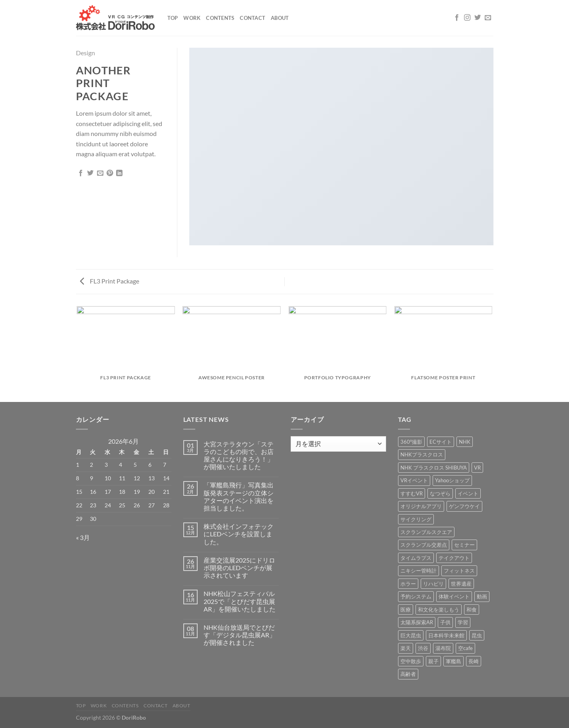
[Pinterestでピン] (110, 173)
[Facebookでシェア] (81, 173)
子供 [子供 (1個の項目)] (445, 622)
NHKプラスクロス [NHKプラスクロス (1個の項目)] (422, 454)
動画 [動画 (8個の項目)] (482, 596)
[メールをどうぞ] (488, 18)
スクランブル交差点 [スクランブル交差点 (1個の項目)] (424, 545)
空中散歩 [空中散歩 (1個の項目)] (411, 661)
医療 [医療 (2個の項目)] (406, 610)
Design (85, 53)
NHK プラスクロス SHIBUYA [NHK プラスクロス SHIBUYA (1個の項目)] (434, 468)
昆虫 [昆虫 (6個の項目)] (477, 635)
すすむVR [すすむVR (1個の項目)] (412, 493)
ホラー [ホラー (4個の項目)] (408, 584)
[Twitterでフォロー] (478, 18)
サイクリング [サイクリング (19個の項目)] (416, 519)
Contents (220, 18)
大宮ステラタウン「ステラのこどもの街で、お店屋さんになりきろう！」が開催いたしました (239, 455)
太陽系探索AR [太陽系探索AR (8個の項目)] (417, 622)
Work (192, 18)
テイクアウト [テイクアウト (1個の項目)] (454, 558)
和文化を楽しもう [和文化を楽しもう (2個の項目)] (439, 610)
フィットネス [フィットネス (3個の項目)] (459, 571)
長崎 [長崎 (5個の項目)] (474, 661)
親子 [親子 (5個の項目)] (433, 661)
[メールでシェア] (100, 173)
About (280, 18)
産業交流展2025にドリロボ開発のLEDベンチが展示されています (239, 568)
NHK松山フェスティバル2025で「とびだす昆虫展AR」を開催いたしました (240, 601)
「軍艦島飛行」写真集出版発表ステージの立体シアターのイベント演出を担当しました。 (239, 496)
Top (173, 18)
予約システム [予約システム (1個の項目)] (416, 596)
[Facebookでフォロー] (457, 18)
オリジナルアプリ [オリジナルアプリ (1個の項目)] (421, 506)
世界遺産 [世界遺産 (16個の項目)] (461, 584)
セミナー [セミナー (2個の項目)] (464, 545)
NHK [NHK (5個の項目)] (465, 442)
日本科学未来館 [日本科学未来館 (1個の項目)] (446, 635)
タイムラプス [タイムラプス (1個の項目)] (416, 558)
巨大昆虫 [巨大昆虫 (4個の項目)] (411, 635)
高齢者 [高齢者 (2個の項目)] (408, 674)
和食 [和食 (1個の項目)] (472, 610)
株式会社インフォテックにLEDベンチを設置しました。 (239, 534)
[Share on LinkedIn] (119, 173)
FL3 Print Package (110, 281)
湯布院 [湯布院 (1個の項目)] (443, 648)
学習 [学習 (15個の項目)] (463, 622)
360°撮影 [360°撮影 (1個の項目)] (411, 442)
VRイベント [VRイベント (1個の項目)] (414, 480)
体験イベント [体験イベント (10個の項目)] (454, 596)
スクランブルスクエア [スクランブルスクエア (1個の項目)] (426, 532)
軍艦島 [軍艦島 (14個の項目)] (453, 661)
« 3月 (83, 537)
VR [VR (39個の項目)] (477, 468)
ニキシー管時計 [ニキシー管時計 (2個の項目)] (418, 571)
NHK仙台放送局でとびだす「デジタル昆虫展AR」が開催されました (240, 635)
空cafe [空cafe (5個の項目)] (465, 648)
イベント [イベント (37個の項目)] (468, 493)
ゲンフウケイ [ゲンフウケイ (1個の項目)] (464, 506)
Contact (252, 18)
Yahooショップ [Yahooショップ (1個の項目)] (452, 480)
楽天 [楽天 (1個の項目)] (406, 648)
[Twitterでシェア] (90, 173)
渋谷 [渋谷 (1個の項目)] (423, 648)
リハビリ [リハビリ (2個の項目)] (433, 584)
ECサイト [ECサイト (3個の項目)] (441, 442)
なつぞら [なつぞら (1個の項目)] (440, 493)
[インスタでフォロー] (467, 18)
